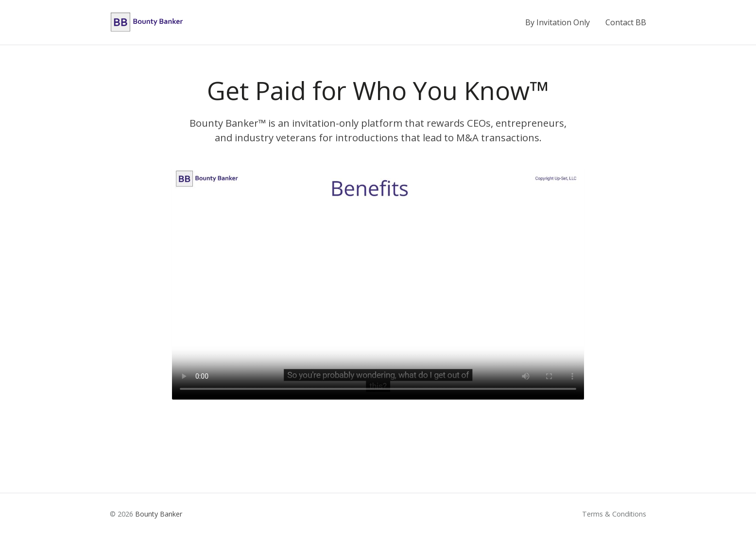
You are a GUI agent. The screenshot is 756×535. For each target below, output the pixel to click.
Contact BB (626, 22)
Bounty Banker (159, 514)
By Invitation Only (558, 22)
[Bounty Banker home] (147, 22)
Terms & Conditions (614, 514)
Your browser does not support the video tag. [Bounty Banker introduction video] (378, 284)
